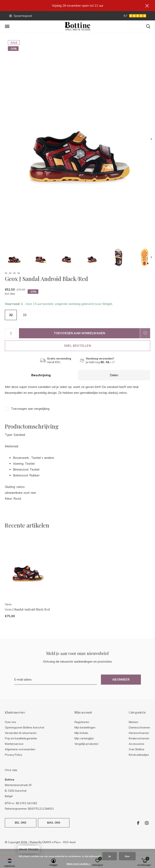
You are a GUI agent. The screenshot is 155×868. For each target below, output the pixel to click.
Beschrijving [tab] (41, 375)
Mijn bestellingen (85, 727)
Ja (110, 856)
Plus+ (57, 842)
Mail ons (54, 823)
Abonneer (121, 679)
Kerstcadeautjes (139, 755)
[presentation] (151, 139)
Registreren (82, 722)
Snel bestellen (77, 346)
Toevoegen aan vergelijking (30, 409)
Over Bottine (137, 749)
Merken (134, 722)
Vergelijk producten (86, 744)
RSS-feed (69, 842)
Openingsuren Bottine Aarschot (25, 727)
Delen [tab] (114, 375)
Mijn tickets (81, 733)
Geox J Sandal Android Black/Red (27, 609)
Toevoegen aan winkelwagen (80, 333)
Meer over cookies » (79, 864)
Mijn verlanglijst (84, 738)
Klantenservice (14, 744)
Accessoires (137, 744)
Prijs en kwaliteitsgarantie (21, 738)
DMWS (47, 842)
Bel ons (21, 823)
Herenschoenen (139, 733)
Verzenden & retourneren (21, 733)
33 (25, 315)
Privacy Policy (14, 755)
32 (11, 315)
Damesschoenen (139, 727)
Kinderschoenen (139, 738)
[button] (8, 26)
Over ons (10, 722)
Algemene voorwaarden (20, 749)
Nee (127, 856)
